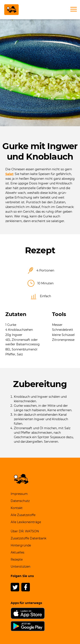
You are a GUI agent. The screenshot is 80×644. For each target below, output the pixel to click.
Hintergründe (21, 545)
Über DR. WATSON (25, 531)
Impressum (19, 494)
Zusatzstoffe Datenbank (28, 538)
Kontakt (17, 508)
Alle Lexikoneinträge (26, 522)
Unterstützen (20, 567)
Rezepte (17, 559)
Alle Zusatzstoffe (23, 515)
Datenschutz (20, 501)
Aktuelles (17, 552)
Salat (9, 174)
